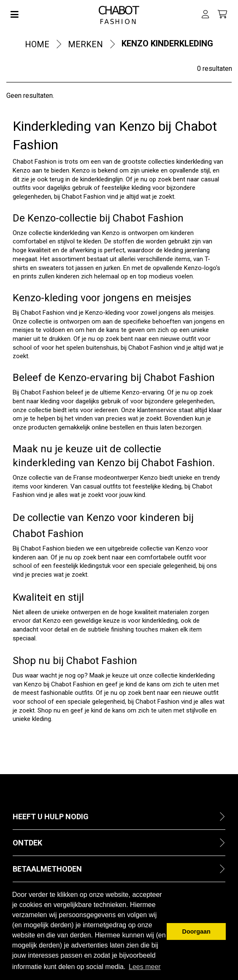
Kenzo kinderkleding (167, 43)
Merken (85, 44)
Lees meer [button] (145, 967)
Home (37, 44)
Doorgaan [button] (196, 931)
